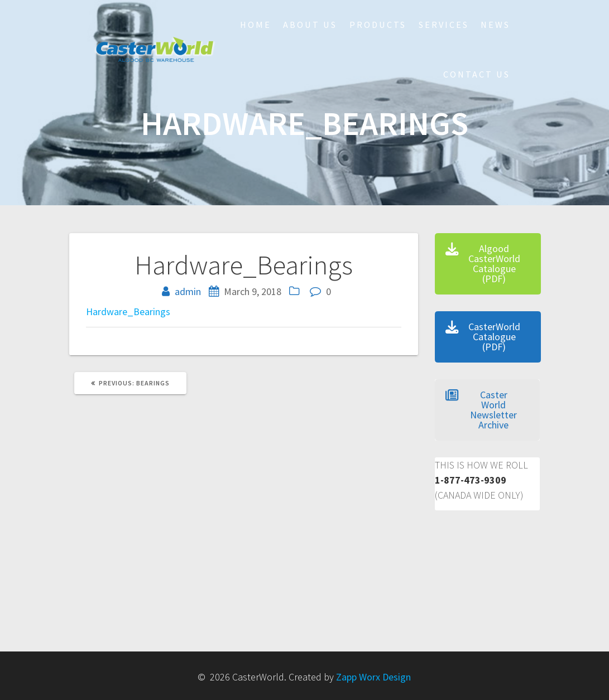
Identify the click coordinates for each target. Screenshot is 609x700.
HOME (256, 25)
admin (188, 291)
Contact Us (477, 74)
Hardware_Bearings (128, 312)
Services (444, 25)
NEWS (495, 25)
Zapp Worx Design (373, 677)
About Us (310, 25)
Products (378, 25)
